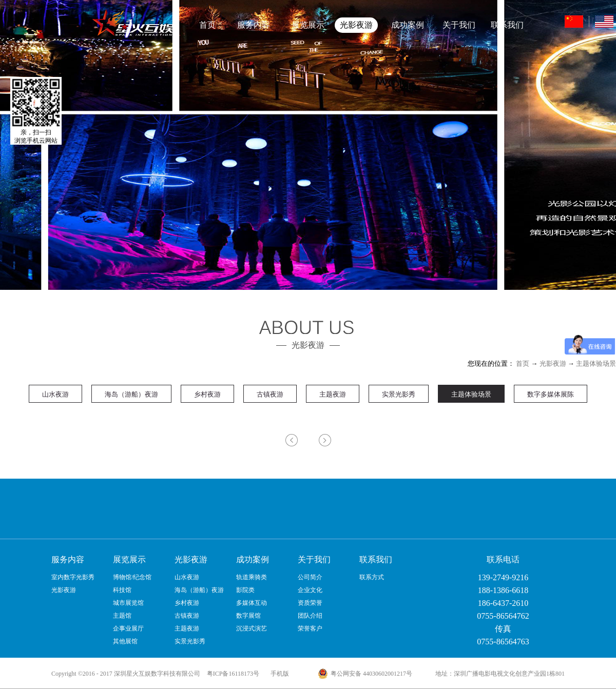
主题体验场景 (596, 363)
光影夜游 (553, 363)
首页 (207, 25)
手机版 (278, 674)
